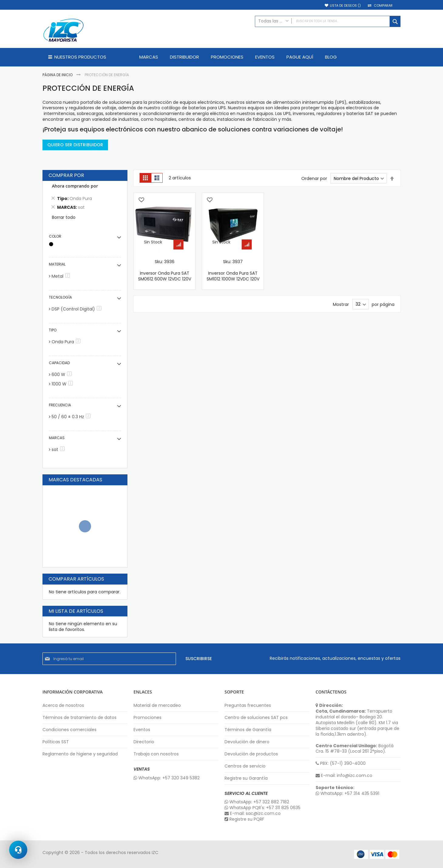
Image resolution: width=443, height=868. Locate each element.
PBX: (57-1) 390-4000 (341, 763)
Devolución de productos (251, 754)
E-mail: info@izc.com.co (344, 776)
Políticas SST (56, 742)
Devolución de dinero (247, 742)
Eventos (142, 730)
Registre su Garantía (246, 778)
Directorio (144, 742)
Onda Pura (67, 342)
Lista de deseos (345, 6)
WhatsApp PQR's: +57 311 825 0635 (262, 808)
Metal (62, 276)
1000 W (63, 384)
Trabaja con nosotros (156, 754)
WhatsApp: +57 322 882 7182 (257, 802)
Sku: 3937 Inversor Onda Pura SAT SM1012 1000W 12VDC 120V (233, 270)
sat (59, 449)
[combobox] (328, 21)
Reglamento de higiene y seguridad (80, 754)
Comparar (383, 6)
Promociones (147, 718)
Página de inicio (58, 75)
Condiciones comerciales (69, 730)
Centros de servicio (245, 766)
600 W (63, 375)
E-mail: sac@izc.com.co (253, 814)
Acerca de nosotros (63, 705)
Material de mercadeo (157, 705)
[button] (141, 200)
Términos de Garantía (248, 730)
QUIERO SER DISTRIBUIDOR (75, 145)
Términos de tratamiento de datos (79, 718)
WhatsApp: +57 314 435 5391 (347, 793)
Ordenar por (314, 178)
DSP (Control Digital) (78, 309)
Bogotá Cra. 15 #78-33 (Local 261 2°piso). (355, 749)
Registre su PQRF (244, 819)
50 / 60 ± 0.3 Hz (72, 417)
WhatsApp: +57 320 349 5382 (167, 778)
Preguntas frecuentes (248, 705)
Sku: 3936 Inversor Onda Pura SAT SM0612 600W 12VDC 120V (165, 270)
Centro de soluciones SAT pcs (256, 718)
